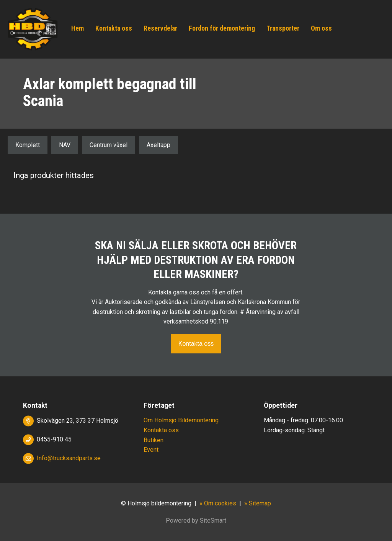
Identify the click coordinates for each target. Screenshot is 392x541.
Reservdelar (160, 28)
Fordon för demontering (222, 28)
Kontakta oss (114, 28)
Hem (78, 28)
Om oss (321, 28)
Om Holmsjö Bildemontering (181, 420)
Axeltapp (158, 145)
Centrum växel (109, 145)
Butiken (154, 440)
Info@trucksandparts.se (69, 458)
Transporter (283, 28)
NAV (65, 145)
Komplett (28, 145)
